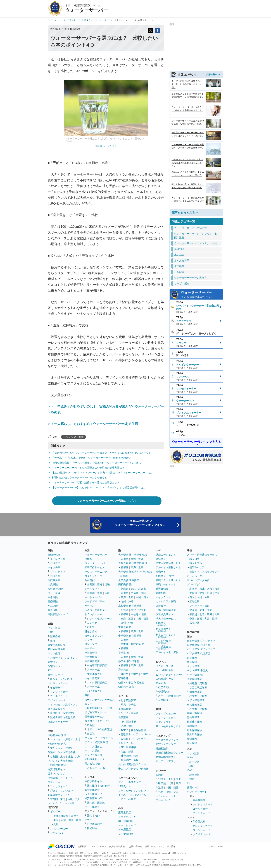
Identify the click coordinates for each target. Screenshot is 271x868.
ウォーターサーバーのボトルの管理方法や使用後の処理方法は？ (88, 468)
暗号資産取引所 (56, 709)
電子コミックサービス (97, 721)
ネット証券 (54, 628)
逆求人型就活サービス (168, 563)
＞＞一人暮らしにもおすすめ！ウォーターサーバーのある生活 (93, 424)
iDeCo (190, 770)
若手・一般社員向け (170, 696)
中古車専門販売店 (97, 665)
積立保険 (192, 743)
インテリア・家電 (73, 437)
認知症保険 (193, 717)
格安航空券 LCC (94, 798)
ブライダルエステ (166, 714)
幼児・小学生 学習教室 (131, 683)
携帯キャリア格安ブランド (205, 572)
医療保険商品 (194, 679)
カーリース (91, 648)
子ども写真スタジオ (96, 712)
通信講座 (123, 717)
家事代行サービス (95, 567)
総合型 (91, 725)
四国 (192, 597)
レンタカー (91, 640)
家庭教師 (123, 678)
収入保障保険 (197, 700)
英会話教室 (125, 709)
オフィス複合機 (93, 755)
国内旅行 (92, 786)
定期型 (203, 683)
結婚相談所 (162, 749)
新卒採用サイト (165, 630)
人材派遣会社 (163, 648)
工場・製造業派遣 (166, 610)
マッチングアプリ (166, 761)
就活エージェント (166, 555)
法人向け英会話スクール (132, 764)
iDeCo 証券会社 (57, 649)
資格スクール (126, 743)
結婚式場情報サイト (167, 757)
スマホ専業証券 (56, 645)
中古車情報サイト (95, 657)
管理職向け (165, 692)
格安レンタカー (93, 644)
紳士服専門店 (126, 821)
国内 (90, 816)
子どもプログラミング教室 (133, 769)
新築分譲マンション (59, 795)
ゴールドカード (59, 696)
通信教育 (123, 670)
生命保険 (53, 597)
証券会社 (55, 636)
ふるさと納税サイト (96, 610)
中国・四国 (75, 820)
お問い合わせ (135, 847)
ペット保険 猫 (195, 675)
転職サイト (162, 572)
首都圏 (54, 757)
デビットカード (56, 700)
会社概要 (82, 847)
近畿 (70, 757)
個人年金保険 (194, 734)
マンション (56, 739)
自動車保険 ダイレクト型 (201, 641)
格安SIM (194, 559)
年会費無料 (56, 688)
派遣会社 (161, 606)
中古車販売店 (92, 661)
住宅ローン (54, 666)
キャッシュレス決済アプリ (63, 705)
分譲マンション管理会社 (61, 752)
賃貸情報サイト (56, 769)
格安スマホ (196, 563)
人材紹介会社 (163, 642)
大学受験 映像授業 (129, 580)
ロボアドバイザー (58, 722)
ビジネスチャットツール (170, 675)
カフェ (88, 704)
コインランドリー (95, 576)
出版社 (91, 734)
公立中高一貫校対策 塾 (131, 644)
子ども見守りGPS (95, 768)
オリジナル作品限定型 (100, 729)
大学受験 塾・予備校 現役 (133, 555)
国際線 (101, 803)
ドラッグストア (127, 817)
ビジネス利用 (95, 824)
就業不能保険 (194, 713)
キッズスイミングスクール (132, 795)
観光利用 (92, 828)
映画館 (160, 775)
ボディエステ (163, 722)
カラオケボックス (166, 796)
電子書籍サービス (95, 717)
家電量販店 (125, 812)
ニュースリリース (98, 847)
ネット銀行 (54, 653)
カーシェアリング (95, 636)
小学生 (145, 674)
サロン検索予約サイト (168, 726)
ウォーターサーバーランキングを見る (196, 442)
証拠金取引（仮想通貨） (64, 717)
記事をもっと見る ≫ (185, 213)
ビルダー (55, 812)
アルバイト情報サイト (168, 567)
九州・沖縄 (127, 601)
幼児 (123, 705)
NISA (51, 632)
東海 (63, 757)
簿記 (131, 726)
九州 (78, 757)
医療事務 (131, 722)
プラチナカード (201, 813)
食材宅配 (90, 580)
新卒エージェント (166, 636)
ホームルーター (196, 576)
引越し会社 (91, 631)
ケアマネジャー (142, 734)
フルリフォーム (59, 786)
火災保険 (53, 584)
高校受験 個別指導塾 (130, 606)
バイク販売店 (92, 678)
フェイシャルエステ (167, 718)
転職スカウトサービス (168, 580)
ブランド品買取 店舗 (96, 742)
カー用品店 (125, 829)
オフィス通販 (92, 751)
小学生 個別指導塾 (129, 661)
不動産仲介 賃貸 (57, 765)
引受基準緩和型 (198, 688)
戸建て (69, 739)
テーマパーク (163, 800)
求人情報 (171, 847)
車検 (87, 695)
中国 (217, 593)
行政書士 (126, 734)
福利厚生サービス (95, 759)
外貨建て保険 (194, 722)
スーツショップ (127, 825)
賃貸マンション (56, 774)
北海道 (125, 589)
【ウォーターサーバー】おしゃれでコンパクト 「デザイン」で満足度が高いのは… (99, 487)
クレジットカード (58, 683)
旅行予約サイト (93, 781)
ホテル (88, 820)
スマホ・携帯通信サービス (202, 555)
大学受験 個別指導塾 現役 (133, 563)
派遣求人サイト (165, 614)
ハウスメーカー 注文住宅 (61, 803)
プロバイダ (193, 584)
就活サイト (162, 559)
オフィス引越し (93, 747)
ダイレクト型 (58, 559)
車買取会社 (91, 653)
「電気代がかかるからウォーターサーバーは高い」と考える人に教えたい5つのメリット (101, 453)
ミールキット (92, 589)
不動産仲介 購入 (57, 744)
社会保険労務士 (140, 730)
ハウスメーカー (59, 829)
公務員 (125, 739)
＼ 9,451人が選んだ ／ (140, 523)
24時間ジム (125, 786)
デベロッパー (58, 833)
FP (122, 722)
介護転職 (161, 593)
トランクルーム (93, 614)
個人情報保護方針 (118, 847)
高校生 (125, 674)
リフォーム (54, 782)
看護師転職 (162, 589)
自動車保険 (54, 555)
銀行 (53, 641)
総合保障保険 (194, 730)
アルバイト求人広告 (167, 652)
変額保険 (192, 739)
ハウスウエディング (167, 740)
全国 (176, 792)
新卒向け (163, 700)
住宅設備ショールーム (60, 778)
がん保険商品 (194, 705)
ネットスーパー (93, 597)
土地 (78, 739)
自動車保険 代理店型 (199, 645)
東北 (56, 816)
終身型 (193, 683)
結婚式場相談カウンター (170, 753)
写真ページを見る (107, 146)
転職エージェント (166, 584)
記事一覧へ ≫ (213, 75)
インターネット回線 (198, 606)
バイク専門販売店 (97, 683)
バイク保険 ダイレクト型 (201, 649)
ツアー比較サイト (95, 807)
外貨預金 (53, 662)
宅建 (123, 726)
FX (49, 670)
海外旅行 (105, 786)
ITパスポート (138, 739)
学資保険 (53, 610)
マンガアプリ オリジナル (99, 738)
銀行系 (54, 679)
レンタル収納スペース (100, 619)
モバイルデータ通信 (198, 580)
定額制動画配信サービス (98, 708)
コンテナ (92, 623)
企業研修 (161, 683)
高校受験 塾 (125, 584)
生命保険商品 (194, 692)
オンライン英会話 (128, 713)
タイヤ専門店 (126, 834)
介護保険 (192, 726)
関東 (178, 779)
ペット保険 (54, 593)
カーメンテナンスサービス (100, 700)
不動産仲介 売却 (57, 735)
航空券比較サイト (95, 790)
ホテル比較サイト (95, 794)
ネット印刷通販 (165, 670)
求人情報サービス (166, 619)
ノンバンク (66, 679)
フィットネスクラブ (130, 782)
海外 (97, 816)
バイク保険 (54, 567)
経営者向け (165, 687)
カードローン (55, 675)
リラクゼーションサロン (132, 791)
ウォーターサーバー (201, 295)
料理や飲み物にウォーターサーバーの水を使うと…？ (82, 477)
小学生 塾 (124, 653)
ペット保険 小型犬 (197, 670)
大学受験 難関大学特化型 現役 (135, 572)
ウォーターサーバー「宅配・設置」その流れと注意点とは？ (86, 482)
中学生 (135, 674)
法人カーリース (165, 666)
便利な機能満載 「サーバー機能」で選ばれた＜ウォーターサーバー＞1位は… (96, 463)
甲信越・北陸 (138, 593)
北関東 (65, 816)
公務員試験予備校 (128, 760)
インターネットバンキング (63, 658)
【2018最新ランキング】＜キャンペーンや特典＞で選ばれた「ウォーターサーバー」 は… (103, 473)
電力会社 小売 (92, 764)
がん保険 (53, 606)
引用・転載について (154, 847)
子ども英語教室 (127, 700)
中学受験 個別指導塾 (130, 636)
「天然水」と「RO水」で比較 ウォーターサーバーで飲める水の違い (91, 458)
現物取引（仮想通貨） (63, 713)
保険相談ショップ (58, 614)
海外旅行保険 (55, 589)
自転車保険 (54, 580)
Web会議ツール (165, 679)
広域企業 (194, 601)
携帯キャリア (197, 567)
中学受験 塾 (125, 627)
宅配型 (91, 627)
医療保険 (53, 601)
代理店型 (55, 563)
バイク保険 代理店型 (199, 653)
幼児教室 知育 (126, 687)
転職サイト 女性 (165, 576)
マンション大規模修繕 (60, 761)
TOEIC (125, 730)
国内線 (91, 803)
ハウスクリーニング (96, 572)
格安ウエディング (166, 744)
